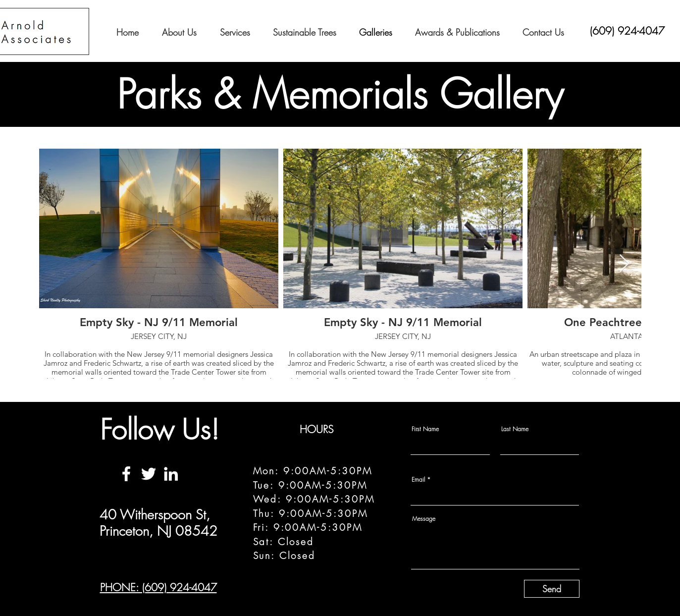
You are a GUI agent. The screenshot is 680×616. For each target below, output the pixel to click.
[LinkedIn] (171, 474)
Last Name (515, 429)
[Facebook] (126, 474)
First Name (425, 429)
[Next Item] (624, 264)
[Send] (552, 589)
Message (424, 519)
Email (418, 480)
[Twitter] (149, 474)
